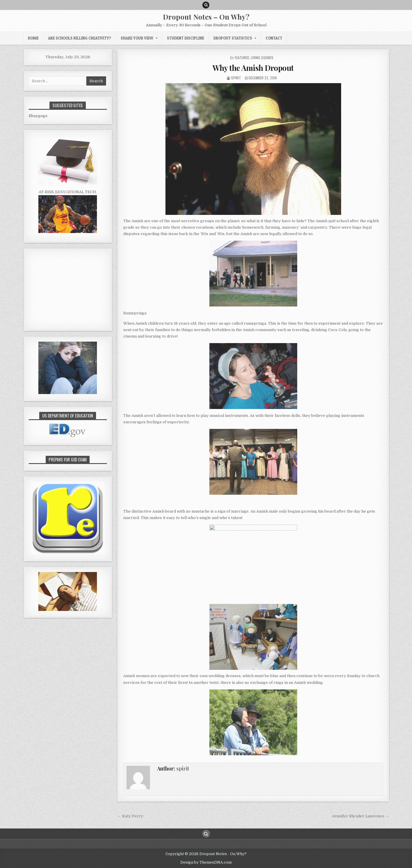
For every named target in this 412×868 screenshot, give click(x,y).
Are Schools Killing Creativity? (80, 38)
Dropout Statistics (233, 38)
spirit (236, 78)
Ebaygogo (38, 116)
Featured (242, 58)
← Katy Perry (130, 816)
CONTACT (274, 38)
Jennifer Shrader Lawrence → (360, 816)
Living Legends (262, 58)
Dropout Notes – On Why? (206, 17)
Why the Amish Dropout (253, 68)
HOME (33, 38)
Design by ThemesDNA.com (206, 862)
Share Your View (137, 38)
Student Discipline (186, 38)
